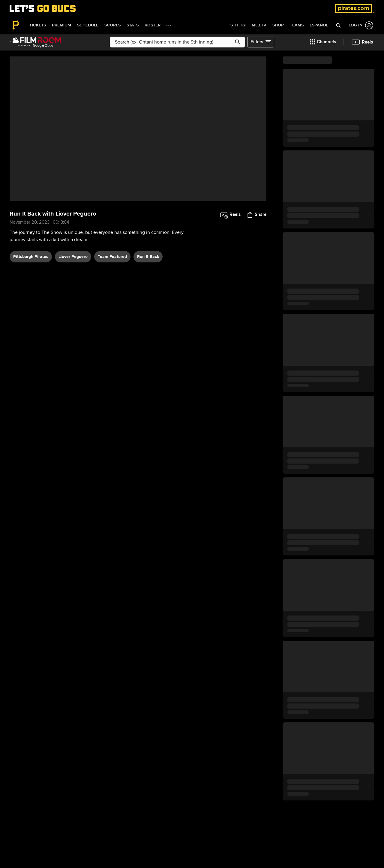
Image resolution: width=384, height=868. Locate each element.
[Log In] (360, 25)
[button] (339, 25)
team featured (112, 257)
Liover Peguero (73, 257)
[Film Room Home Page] (35, 42)
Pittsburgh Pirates (31, 257)
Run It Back (148, 257)
